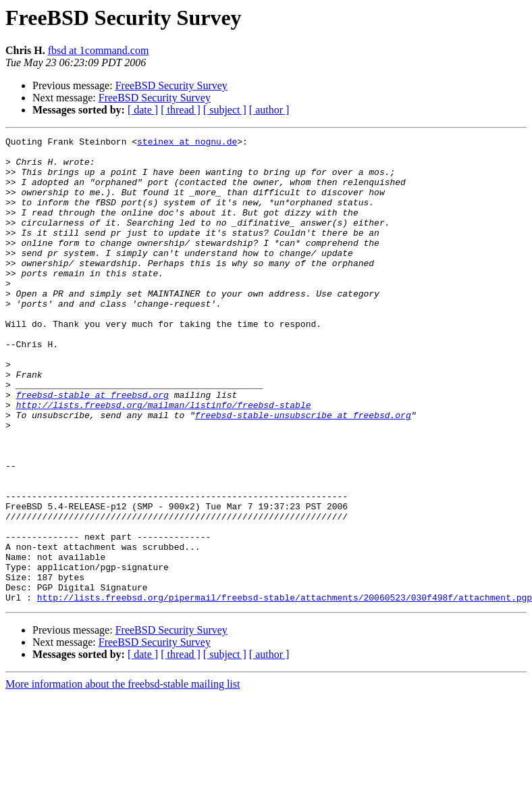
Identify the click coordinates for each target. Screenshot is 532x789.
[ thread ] (181, 110)
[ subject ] (225, 110)
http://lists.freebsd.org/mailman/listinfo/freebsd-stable (164, 459)
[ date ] (143, 110)
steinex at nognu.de (187, 143)
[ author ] (269, 110)
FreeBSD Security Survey (171, 85)
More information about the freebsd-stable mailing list (123, 777)
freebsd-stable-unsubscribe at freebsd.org (303, 472)
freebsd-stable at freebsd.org (92, 447)
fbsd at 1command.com (99, 50)
